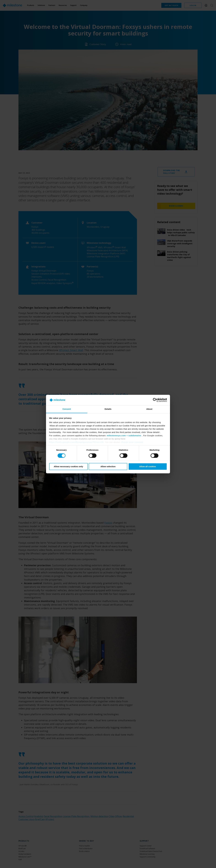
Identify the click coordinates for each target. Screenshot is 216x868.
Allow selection (108, 467)
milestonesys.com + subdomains (124, 436)
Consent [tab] (67, 409)
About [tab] (149, 409)
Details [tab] (108, 409)
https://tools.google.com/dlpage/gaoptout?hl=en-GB (76, 442)
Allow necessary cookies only (68, 467)
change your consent (132, 442)
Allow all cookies (148, 467)
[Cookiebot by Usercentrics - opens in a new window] (155, 400)
